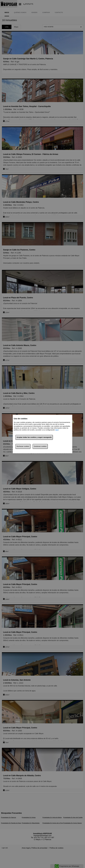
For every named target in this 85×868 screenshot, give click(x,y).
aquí (57, 430)
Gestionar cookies (40, 446)
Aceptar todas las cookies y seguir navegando (34, 437)
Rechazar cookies (23, 446)
